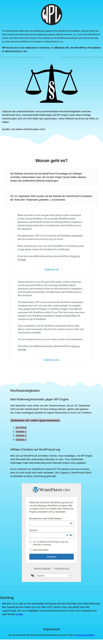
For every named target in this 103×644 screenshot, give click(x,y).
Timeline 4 (21, 440)
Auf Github (21, 427)
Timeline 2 (21, 432)
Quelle (19, 614)
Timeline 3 (21, 435)
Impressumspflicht (85, 635)
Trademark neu (51, 360)
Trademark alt (51, 270)
